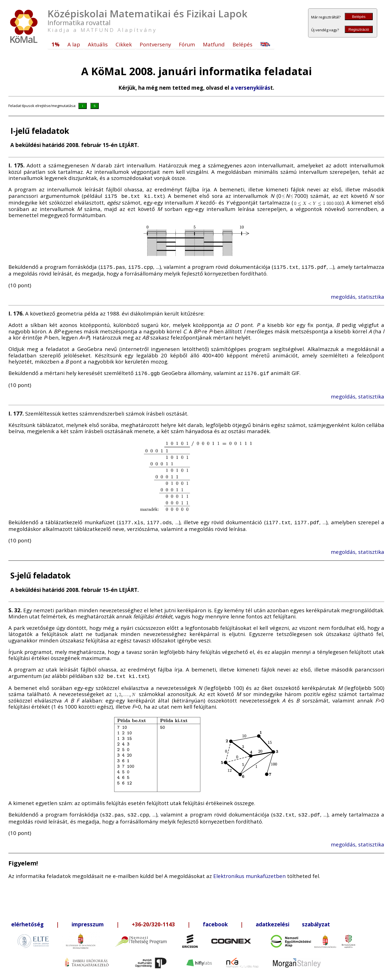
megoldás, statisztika (357, 296)
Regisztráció (359, 29)
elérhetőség (27, 921)
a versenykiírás (250, 88)
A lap (74, 44)
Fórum (187, 44)
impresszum (88, 921)
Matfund (214, 44)
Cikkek (124, 44)
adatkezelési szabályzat (293, 921)
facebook (215, 921)
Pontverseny (155, 44)
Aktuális (98, 44)
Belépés (359, 17)
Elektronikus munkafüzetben (249, 873)
